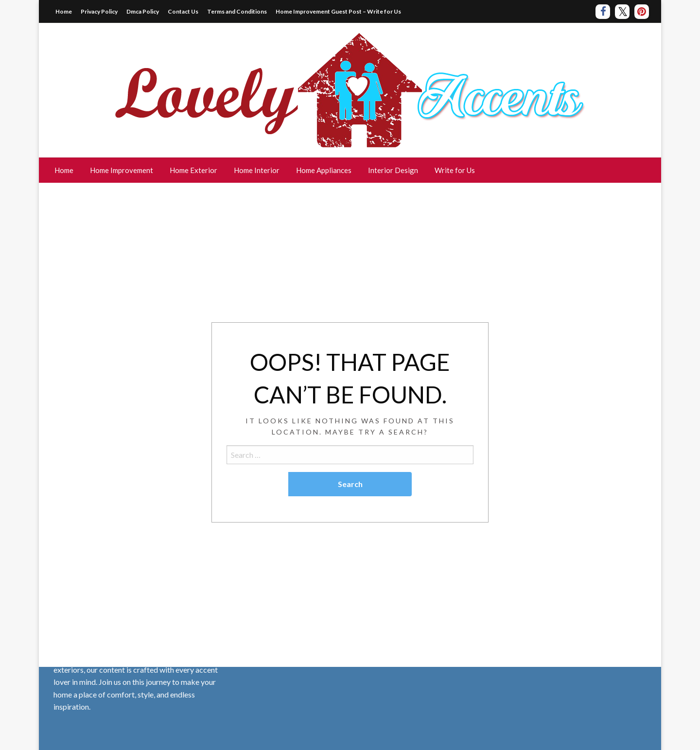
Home (64, 11)
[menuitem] (64, 170)
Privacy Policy (99, 11)
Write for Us (455, 170)
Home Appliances (324, 170)
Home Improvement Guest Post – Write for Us (338, 11)
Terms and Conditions (237, 11)
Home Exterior (193, 170)
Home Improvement (122, 170)
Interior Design (393, 170)
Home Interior (257, 170)
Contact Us (183, 11)
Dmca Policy (143, 11)
